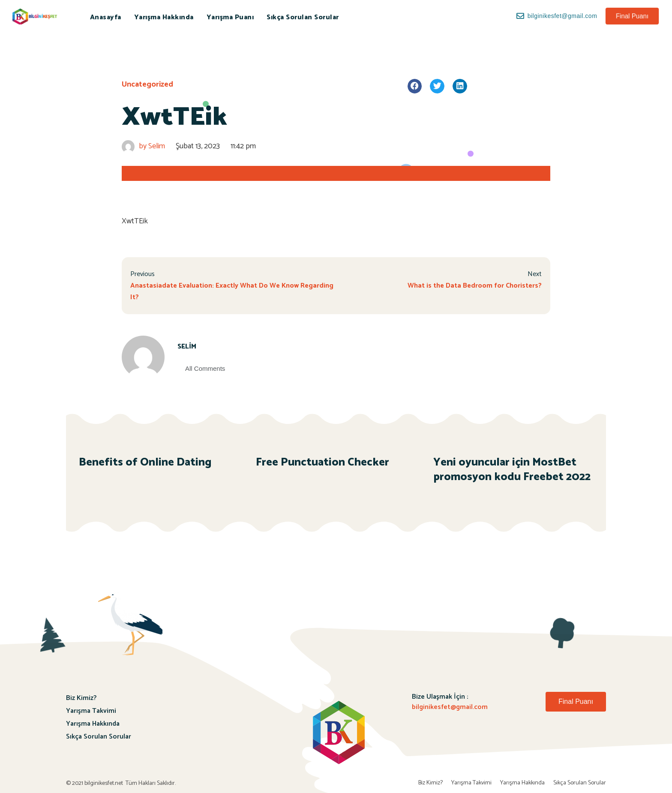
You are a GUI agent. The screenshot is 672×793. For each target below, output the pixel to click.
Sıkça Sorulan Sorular (303, 17)
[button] (632, 16)
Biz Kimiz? (81, 698)
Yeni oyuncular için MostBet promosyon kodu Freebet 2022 (512, 470)
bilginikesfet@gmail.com (450, 707)
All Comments (205, 368)
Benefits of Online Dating (145, 462)
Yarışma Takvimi (91, 711)
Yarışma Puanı (230, 17)
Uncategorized (147, 84)
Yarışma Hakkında (164, 17)
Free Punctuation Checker (322, 462)
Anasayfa (106, 17)
